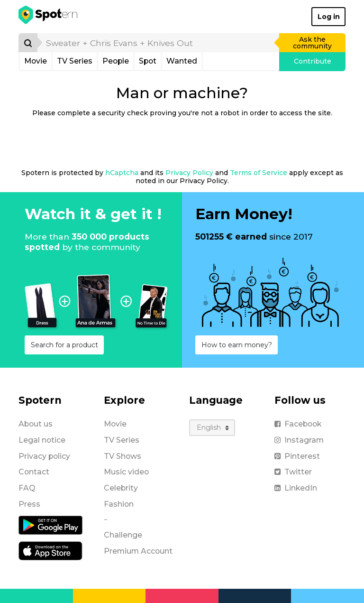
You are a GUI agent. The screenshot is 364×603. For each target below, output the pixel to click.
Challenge (123, 535)
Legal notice (42, 440)
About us (36, 424)
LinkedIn (296, 488)
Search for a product (64, 345)
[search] (159, 43)
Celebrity (121, 488)
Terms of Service (259, 173)
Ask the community (312, 43)
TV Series (75, 61)
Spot (148, 61)
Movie (36, 61)
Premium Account (138, 551)
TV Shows (123, 456)
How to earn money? (237, 345)
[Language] (212, 428)
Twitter (293, 472)
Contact (34, 472)
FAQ (27, 488)
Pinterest (297, 456)
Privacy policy (44, 456)
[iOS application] (50, 550)
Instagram (299, 440)
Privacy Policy (189, 173)
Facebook (298, 424)
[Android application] (50, 524)
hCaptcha (122, 173)
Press (29, 504)
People (116, 61)
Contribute (313, 61)
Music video (126, 472)
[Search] (28, 43)
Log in (329, 17)
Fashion (119, 504)
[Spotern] (49, 17)
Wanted (182, 61)
